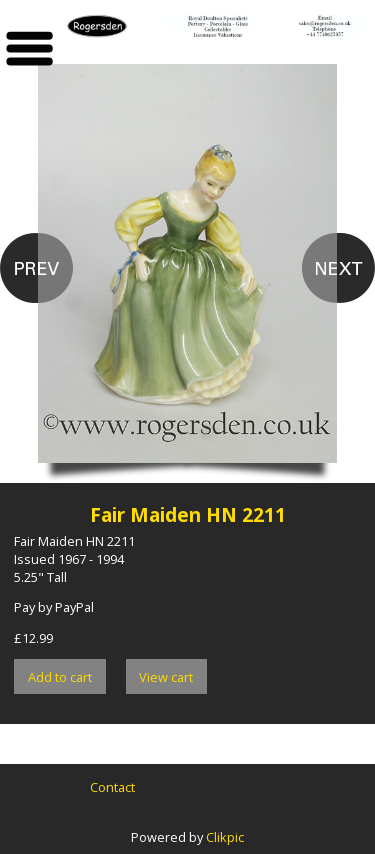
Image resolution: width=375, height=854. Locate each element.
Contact (112, 787)
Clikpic (225, 837)
